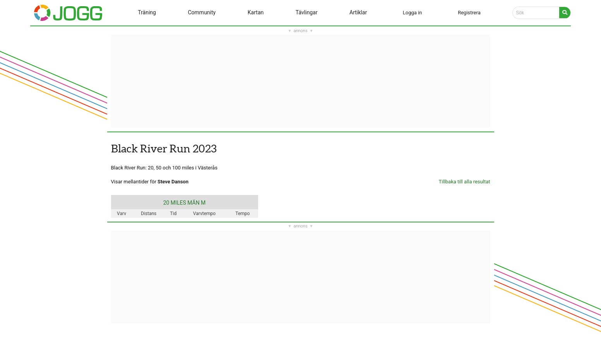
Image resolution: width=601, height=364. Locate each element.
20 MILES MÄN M (185, 203)
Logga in (413, 13)
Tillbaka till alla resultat (465, 182)
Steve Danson (173, 182)
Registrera (469, 13)
